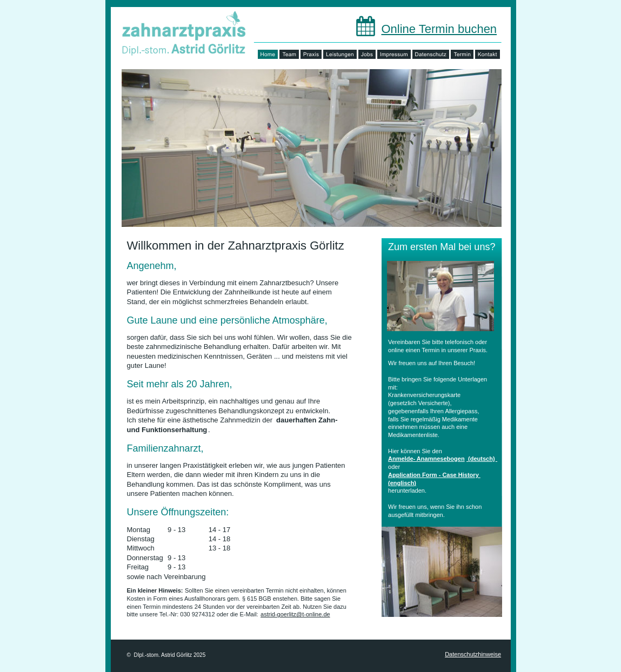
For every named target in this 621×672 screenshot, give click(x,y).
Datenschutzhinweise (473, 654)
